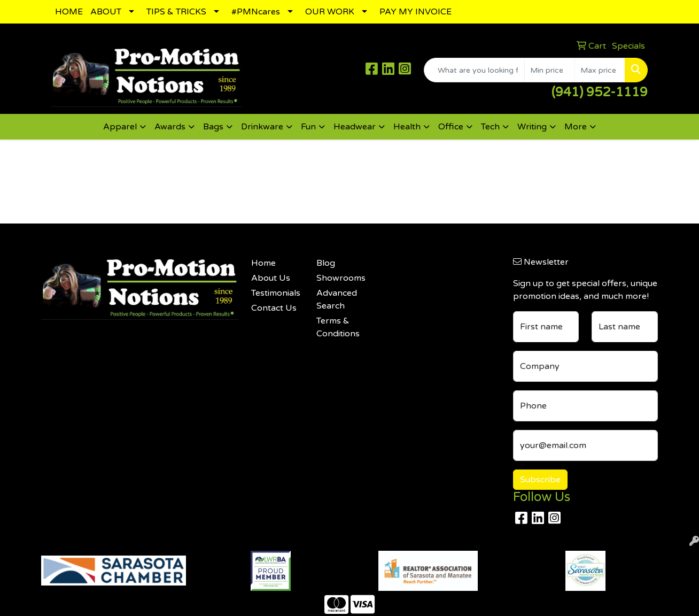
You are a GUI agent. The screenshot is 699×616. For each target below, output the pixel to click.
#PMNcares (256, 12)
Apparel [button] (120, 127)
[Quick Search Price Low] (550, 70)
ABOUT (106, 12)
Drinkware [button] (262, 127)
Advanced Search (337, 299)
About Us (271, 278)
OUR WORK (330, 12)
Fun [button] (308, 127)
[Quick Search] (474, 70)
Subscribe (540, 480)
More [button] (576, 127)
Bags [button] (213, 127)
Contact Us (274, 308)
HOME (69, 12)
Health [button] (407, 127)
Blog (326, 263)
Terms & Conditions (338, 327)
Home (263, 263)
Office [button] (451, 127)
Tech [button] (490, 127)
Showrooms (341, 278)
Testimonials (276, 293)
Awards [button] (170, 127)
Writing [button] (532, 127)
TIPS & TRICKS (176, 12)
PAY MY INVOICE (415, 12)
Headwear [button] (355, 127)
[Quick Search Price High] (600, 70)
